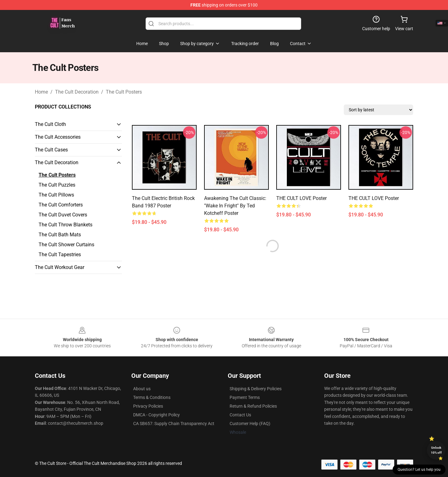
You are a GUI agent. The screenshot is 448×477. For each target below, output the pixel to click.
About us (142, 389)
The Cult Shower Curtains (66, 245)
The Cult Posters (124, 92)
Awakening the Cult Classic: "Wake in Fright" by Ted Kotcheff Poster (235, 206)
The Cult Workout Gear (60, 267)
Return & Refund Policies (253, 406)
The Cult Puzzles (57, 185)
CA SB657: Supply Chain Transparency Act (174, 424)
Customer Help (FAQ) (250, 424)
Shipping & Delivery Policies (256, 389)
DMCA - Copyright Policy (156, 415)
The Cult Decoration (77, 92)
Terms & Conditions (152, 397)
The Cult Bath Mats (60, 235)
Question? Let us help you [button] (419, 470)
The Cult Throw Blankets (65, 225)
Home (41, 92)
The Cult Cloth (50, 124)
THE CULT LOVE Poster (301, 198)
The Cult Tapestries (60, 255)
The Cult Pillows (56, 195)
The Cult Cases (51, 150)
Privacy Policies (148, 406)
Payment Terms (245, 397)
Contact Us (240, 415)
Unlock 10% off (436, 450)
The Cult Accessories (58, 137)
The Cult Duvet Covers (63, 215)
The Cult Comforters (61, 205)
